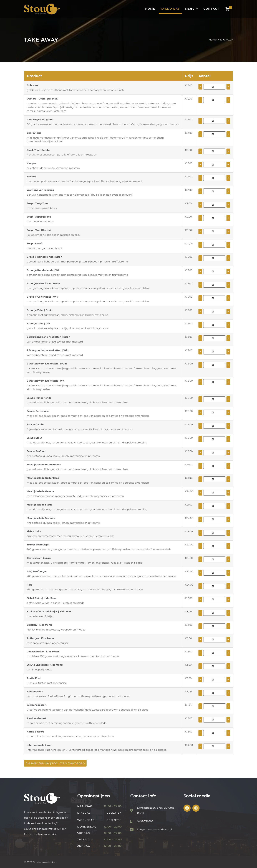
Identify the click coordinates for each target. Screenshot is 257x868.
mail (45, 829)
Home (213, 40)
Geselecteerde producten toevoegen (55, 763)
